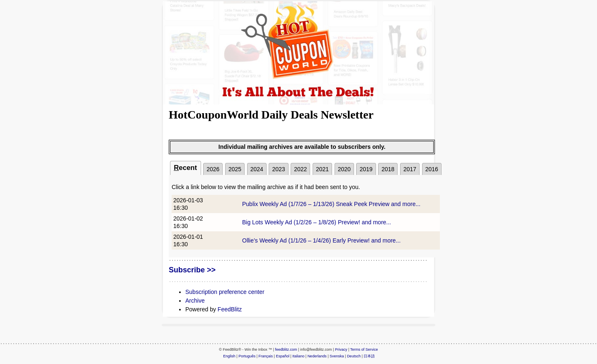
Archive (195, 301)
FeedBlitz (230, 309)
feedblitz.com (286, 349)
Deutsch (354, 356)
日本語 (369, 356)
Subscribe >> (192, 270)
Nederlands (317, 356)
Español (283, 356)
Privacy (341, 349)
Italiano (298, 356)
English (229, 356)
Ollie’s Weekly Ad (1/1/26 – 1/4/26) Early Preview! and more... (321, 240)
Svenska (337, 356)
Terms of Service (364, 349)
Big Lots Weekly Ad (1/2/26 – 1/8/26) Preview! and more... (317, 222)
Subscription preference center (225, 292)
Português (247, 356)
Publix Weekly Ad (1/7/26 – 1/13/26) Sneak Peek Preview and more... (331, 204)
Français (266, 356)
